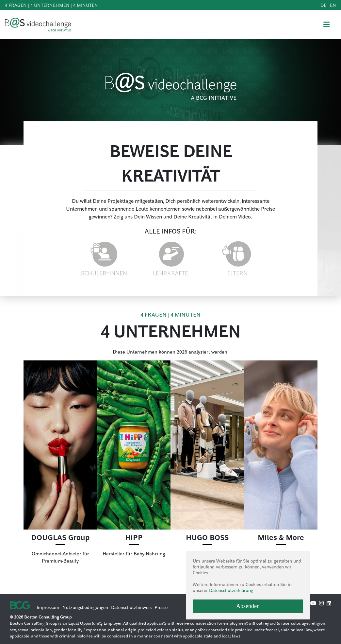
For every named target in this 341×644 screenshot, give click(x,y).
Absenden (248, 606)
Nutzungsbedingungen (85, 607)
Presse (161, 607)
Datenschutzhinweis (131, 607)
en (333, 5)
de (323, 5)
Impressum (48, 607)
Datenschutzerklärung (231, 590)
